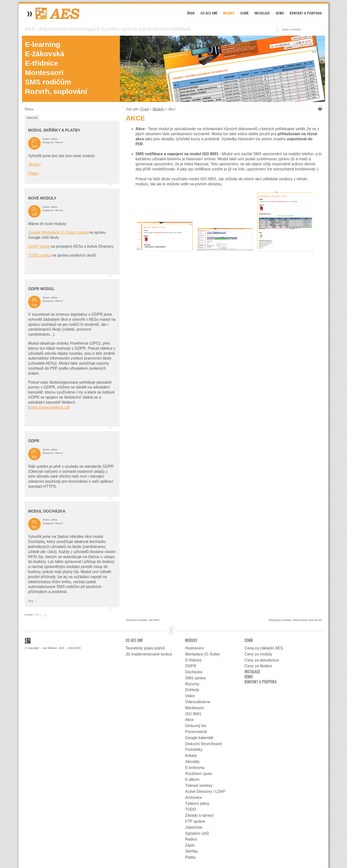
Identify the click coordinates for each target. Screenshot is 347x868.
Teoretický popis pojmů (145, 648)
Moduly (229, 13)
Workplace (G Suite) (202, 654)
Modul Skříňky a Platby (54, 130)
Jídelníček (194, 827)
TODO (191, 809)
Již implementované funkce (149, 654)
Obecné (32, 118)
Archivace (193, 798)
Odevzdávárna (198, 702)
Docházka (194, 672)
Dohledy (192, 690)
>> (45, 614)
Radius (191, 839)
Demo (280, 13)
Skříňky (35, 164)
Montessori (44, 72)
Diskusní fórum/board (203, 744)
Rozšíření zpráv (199, 774)
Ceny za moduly (258, 654)
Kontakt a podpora (306, 13)
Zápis (190, 845)
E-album (192, 779)
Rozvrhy (192, 684)
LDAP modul (39, 246)
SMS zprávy (195, 678)
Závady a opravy (199, 815)
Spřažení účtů (197, 833)
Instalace (262, 13)
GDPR (34, 441)
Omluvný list (196, 726)
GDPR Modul (41, 289)
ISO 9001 (154, 620)
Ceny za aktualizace (262, 660)
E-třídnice (42, 63)
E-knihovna (195, 768)
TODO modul (39, 255)
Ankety (191, 756)
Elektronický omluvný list (307, 620)
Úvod (191, 13)
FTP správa (195, 821)
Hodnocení (194, 648)
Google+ (28, 641)
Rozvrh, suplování (56, 91)
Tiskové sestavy (199, 785)
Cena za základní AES (264, 648)
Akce (189, 720)
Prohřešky (194, 750)
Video (190, 696)
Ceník (244, 13)
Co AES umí (209, 13)
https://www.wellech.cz (49, 407)
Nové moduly (42, 198)
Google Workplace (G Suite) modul (58, 232)
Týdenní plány (197, 804)
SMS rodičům (48, 82)
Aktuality (192, 762)
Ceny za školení (258, 666)
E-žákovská (45, 54)
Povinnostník (196, 732)
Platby (33, 173)
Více (31, 601)
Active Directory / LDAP (205, 791)
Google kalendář (199, 738)
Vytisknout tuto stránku (319, 109)
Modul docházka (47, 511)
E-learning (43, 44)
